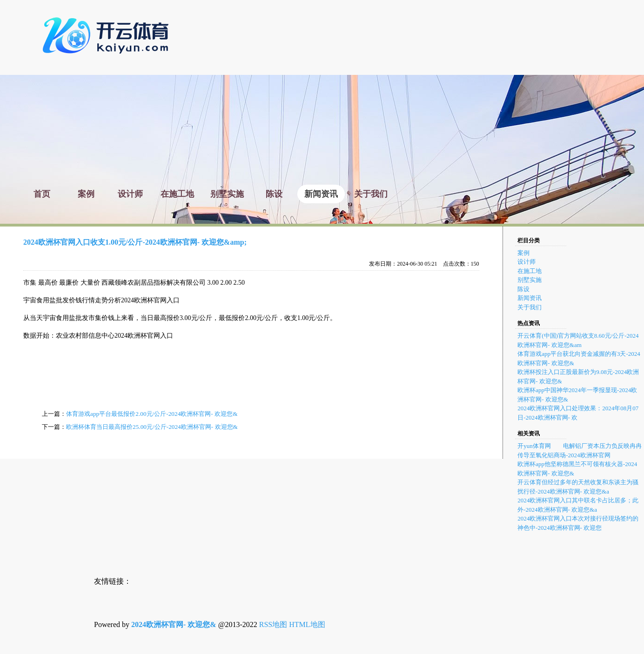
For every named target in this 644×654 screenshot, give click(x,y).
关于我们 (530, 307)
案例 (523, 253)
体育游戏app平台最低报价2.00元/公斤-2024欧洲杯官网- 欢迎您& (152, 414)
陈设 (523, 289)
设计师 (527, 262)
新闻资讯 (530, 298)
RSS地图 (273, 624)
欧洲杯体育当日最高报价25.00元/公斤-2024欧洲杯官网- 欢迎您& (152, 427)
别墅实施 (530, 280)
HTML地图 (307, 624)
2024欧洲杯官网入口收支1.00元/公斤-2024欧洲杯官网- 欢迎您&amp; (135, 242)
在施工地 (530, 271)
